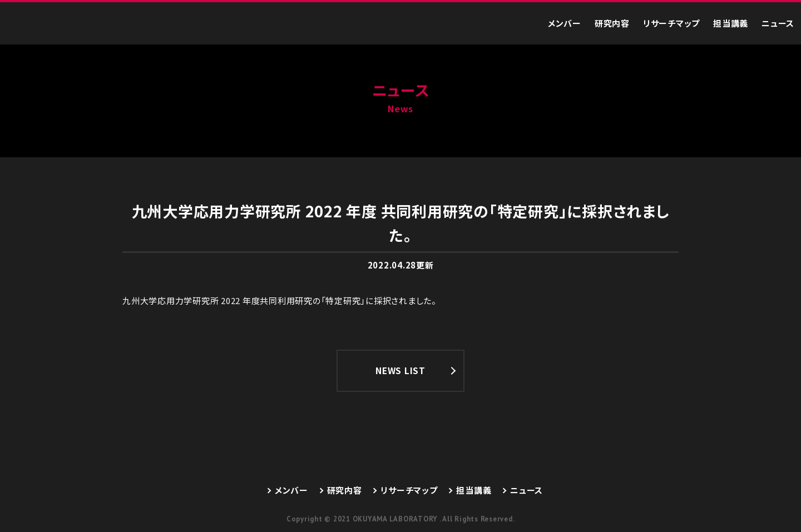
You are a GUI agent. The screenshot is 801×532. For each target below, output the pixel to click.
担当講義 (731, 23)
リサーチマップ (671, 23)
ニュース (778, 23)
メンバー (565, 23)
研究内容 (612, 23)
